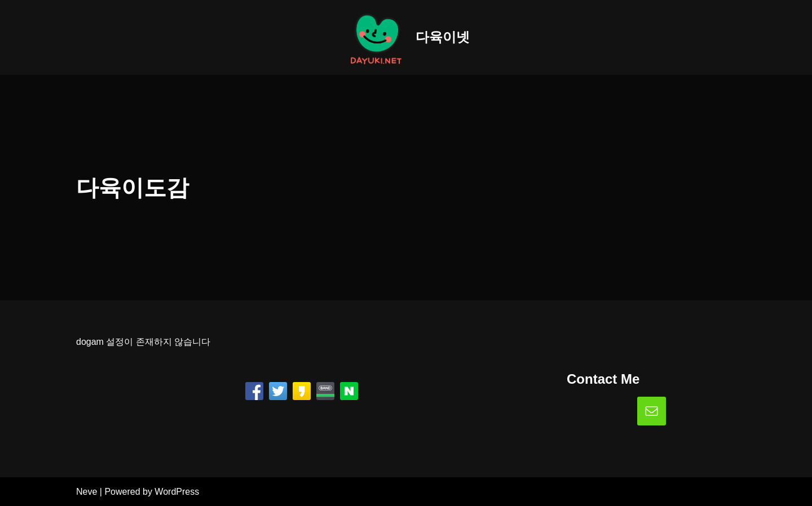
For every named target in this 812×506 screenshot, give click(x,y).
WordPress (177, 492)
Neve (87, 492)
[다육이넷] (406, 37)
